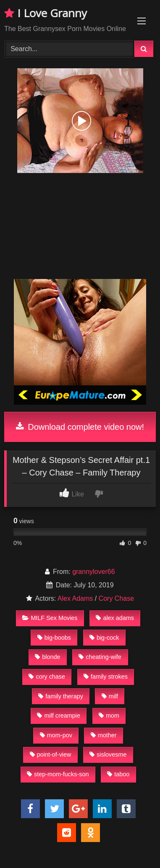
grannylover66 (93, 572)
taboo (118, 774)
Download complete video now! (80, 427)
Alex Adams (75, 598)
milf (110, 696)
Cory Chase (116, 598)
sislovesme (108, 754)
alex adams (115, 618)
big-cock (104, 638)
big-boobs (54, 638)
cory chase (47, 677)
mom (109, 716)
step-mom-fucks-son (58, 774)
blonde (47, 657)
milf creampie (59, 716)
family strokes (106, 677)
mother (104, 735)
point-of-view (51, 754)
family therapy (61, 696)
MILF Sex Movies (50, 618)
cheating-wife (100, 657)
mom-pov (56, 735)
